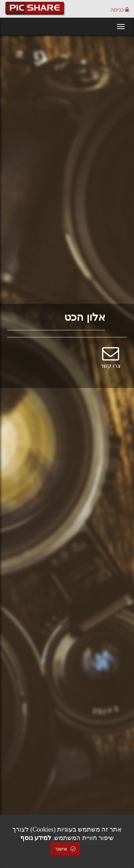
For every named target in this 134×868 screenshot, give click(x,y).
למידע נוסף (36, 838)
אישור (65, 849)
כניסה (119, 10)
